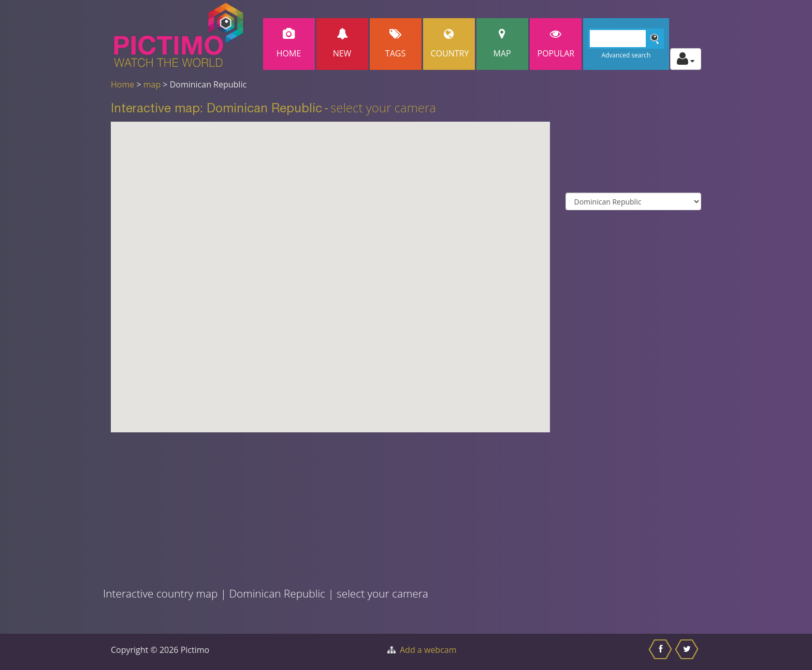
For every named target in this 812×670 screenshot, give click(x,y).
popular (556, 44)
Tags (396, 44)
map (152, 84)
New (342, 44)
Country (450, 44)
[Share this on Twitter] (688, 652)
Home (289, 44)
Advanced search (626, 55)
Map (502, 44)
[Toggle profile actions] (686, 59)
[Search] (626, 39)
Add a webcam (428, 650)
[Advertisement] (275, 505)
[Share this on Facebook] (662, 652)
